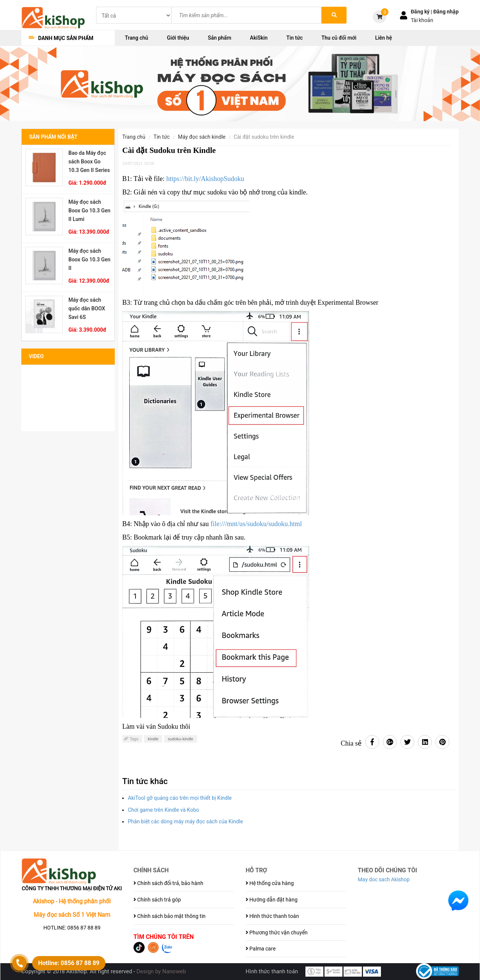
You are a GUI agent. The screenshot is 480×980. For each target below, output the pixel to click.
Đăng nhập (446, 12)
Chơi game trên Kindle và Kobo (164, 810)
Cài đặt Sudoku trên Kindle (264, 137)
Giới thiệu (178, 38)
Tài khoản (422, 20)
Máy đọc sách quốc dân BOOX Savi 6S (87, 308)
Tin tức (295, 38)
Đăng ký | (422, 12)
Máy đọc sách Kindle (202, 137)
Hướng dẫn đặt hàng (272, 900)
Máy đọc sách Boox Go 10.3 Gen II (89, 259)
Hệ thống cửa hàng (270, 883)
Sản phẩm (220, 38)
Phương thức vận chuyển (277, 933)
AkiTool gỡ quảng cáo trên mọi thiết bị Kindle (180, 798)
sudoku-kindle (181, 739)
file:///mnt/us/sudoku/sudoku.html (256, 524)
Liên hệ (383, 38)
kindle (153, 739)
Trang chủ (136, 38)
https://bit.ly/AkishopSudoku (205, 179)
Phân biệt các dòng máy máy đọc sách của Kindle (186, 821)
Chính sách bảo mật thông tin (170, 916)
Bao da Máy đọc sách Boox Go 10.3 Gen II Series (89, 162)
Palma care (261, 949)
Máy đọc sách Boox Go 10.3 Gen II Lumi (89, 211)
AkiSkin (259, 38)
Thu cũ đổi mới (339, 38)
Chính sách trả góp (157, 900)
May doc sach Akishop (384, 879)
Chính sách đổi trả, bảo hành (168, 883)
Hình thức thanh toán (272, 916)
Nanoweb (174, 971)
